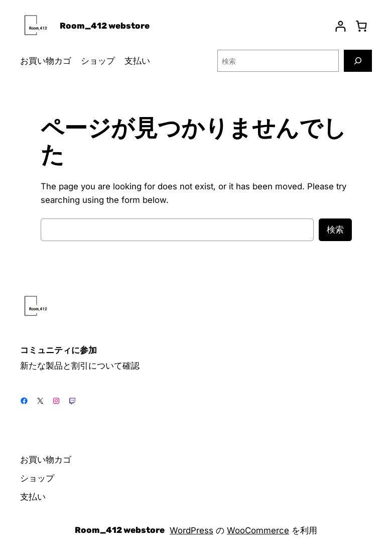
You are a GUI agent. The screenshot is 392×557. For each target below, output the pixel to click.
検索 (335, 230)
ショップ (98, 61)
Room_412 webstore (105, 26)
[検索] (358, 61)
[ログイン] (341, 26)
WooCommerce (258, 530)
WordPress (191, 530)
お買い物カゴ (46, 61)
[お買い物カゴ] (361, 26)
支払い (137, 61)
